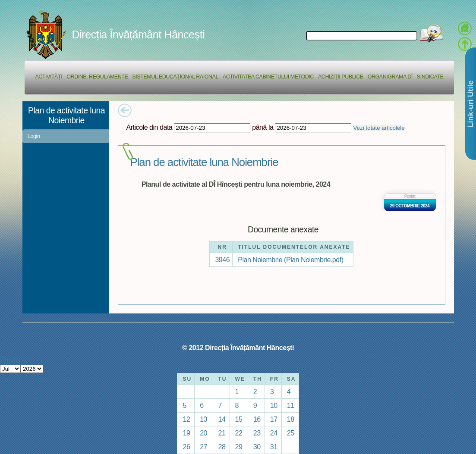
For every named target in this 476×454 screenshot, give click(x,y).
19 (186, 433)
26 (186, 447)
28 (222, 447)
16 (257, 419)
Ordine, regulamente (97, 77)
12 (186, 419)
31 (274, 447)
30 (257, 447)
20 (203, 433)
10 (274, 405)
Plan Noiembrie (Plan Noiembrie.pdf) (290, 260)
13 (203, 419)
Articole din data (150, 127)
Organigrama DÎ (390, 77)
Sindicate (430, 77)
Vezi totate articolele (379, 128)
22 (239, 433)
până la (263, 127)
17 (274, 419)
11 (291, 405)
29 (239, 447)
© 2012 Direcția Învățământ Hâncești (238, 348)
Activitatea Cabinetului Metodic (268, 77)
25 (291, 433)
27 (203, 447)
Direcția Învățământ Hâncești (139, 34)
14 (222, 419)
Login (34, 136)
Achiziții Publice (341, 77)
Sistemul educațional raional (175, 77)
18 (291, 419)
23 (257, 433)
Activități (49, 77)
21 (222, 433)
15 (239, 419)
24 (274, 433)
